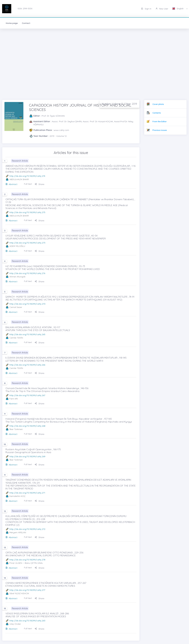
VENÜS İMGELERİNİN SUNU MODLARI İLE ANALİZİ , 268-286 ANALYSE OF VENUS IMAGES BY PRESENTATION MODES (37, 615)
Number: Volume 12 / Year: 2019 (119, 104)
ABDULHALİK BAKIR (19, 179)
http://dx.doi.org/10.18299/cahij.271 (27, 493)
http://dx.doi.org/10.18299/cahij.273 (27, 243)
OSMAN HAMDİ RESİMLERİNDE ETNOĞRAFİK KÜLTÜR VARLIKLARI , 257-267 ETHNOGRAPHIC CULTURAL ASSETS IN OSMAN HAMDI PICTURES (46, 584)
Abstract (11, 184)
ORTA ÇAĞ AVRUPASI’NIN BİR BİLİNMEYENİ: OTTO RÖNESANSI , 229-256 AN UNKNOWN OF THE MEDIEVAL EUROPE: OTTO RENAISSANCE (44, 554)
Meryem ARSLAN (18, 532)
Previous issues (160, 130)
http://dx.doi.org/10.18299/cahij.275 (27, 212)
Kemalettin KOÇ (17, 496)
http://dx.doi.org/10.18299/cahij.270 (27, 304)
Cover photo (158, 104)
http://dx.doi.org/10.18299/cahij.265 (27, 334)
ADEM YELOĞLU (17, 246)
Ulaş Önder (15, 624)
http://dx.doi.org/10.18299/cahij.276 (27, 273)
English (178, 9)
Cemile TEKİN (16, 338)
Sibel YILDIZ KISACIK (19, 593)
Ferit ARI (14, 399)
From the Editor (160, 122)
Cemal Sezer (16, 307)
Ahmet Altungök (17, 277)
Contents (157, 113)
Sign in (146, 9)
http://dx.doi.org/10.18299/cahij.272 (27, 529)
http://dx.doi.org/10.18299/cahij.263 (27, 621)
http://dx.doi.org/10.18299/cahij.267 (27, 395)
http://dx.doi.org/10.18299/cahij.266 (27, 365)
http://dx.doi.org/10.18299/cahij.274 (27, 176)
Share (39, 184)
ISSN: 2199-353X (25, 9)
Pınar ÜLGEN (16, 563)
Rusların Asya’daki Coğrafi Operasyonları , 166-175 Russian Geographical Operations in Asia (33, 451)
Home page (12, 23)
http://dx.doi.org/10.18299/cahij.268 (27, 426)
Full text (28, 184)
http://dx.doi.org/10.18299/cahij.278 (27, 560)
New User (162, 9)
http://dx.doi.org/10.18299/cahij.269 (27, 456)
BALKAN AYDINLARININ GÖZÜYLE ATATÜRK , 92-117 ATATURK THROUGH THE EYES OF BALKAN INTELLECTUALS (38, 329)
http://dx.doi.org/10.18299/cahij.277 (27, 590)
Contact (26, 23)
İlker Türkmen (16, 429)
